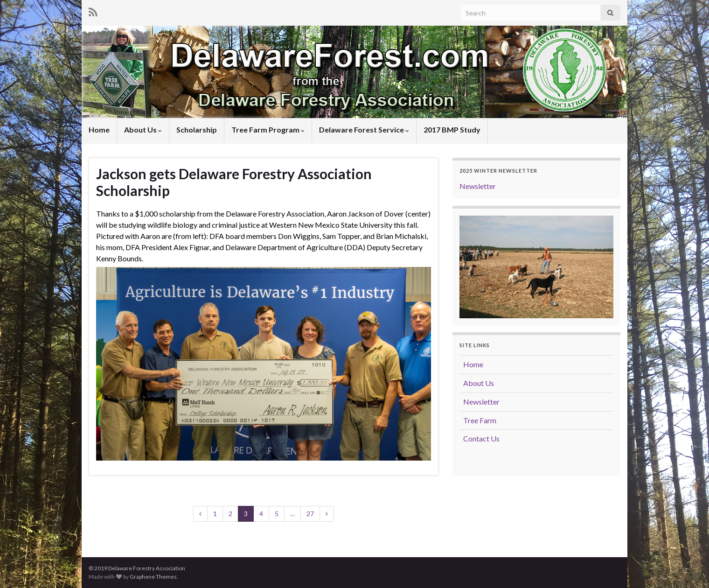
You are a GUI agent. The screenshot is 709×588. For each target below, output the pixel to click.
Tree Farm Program (268, 129)
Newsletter (478, 186)
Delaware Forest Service (364, 129)
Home (99, 129)
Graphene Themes (153, 577)
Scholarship (197, 129)
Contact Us (481, 438)
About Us (143, 129)
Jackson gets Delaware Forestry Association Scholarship (234, 182)
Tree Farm (480, 420)
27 (310, 514)
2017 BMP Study (452, 129)
